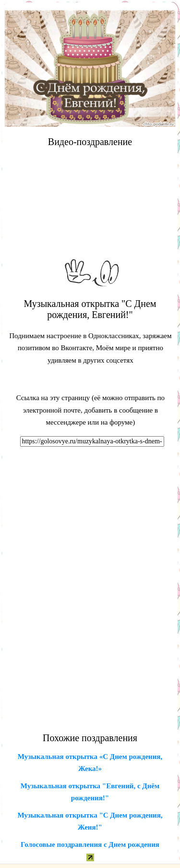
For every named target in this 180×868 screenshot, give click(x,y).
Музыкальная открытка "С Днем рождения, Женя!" (90, 821)
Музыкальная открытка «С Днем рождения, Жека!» (90, 763)
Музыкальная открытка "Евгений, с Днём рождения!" (90, 792)
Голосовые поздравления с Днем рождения (90, 844)
